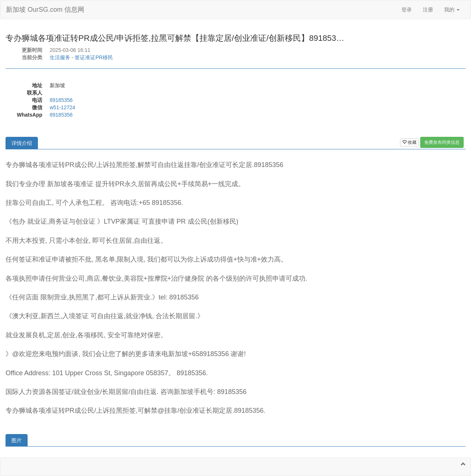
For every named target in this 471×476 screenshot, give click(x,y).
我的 (452, 10)
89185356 (61, 100)
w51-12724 (62, 107)
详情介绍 (22, 143)
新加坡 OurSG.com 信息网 (45, 10)
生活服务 (60, 57)
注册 (428, 10)
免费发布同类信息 (442, 142)
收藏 (409, 142)
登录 (407, 10)
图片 (17, 440)
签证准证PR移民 (94, 57)
